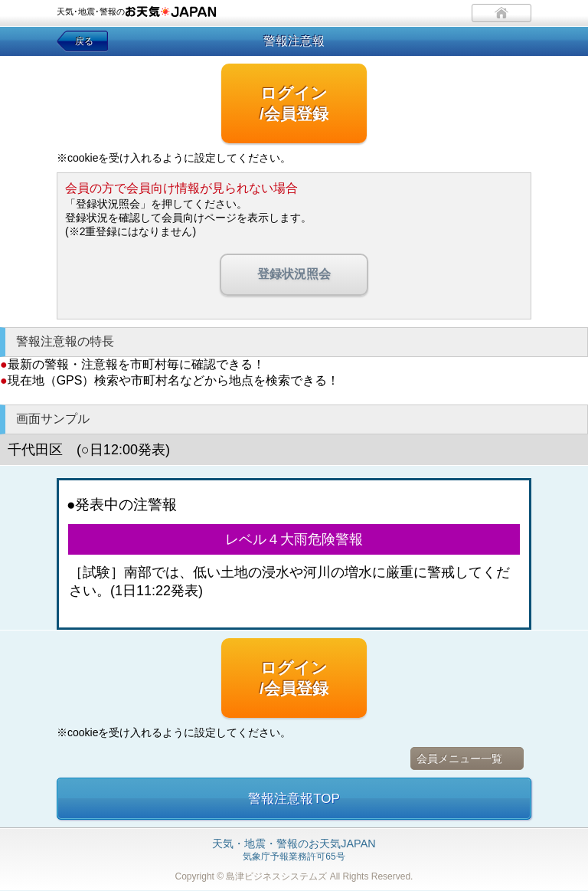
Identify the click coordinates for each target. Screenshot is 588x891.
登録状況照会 (294, 274)
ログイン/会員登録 (294, 103)
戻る (84, 41)
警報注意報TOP (294, 799)
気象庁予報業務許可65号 (294, 850)
